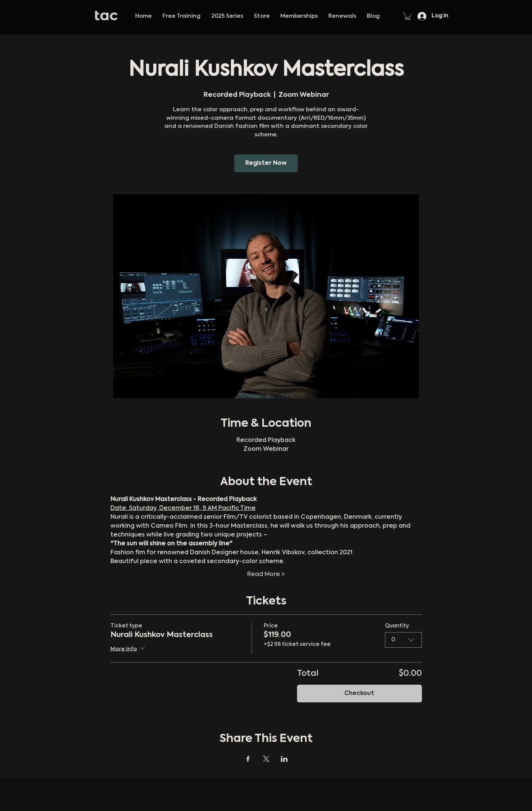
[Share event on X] (266, 759)
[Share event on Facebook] (248, 759)
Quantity (397, 626)
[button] (227, 16)
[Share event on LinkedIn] (284, 759)
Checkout (359, 694)
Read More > (266, 575)
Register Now (266, 163)
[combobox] (403, 640)
